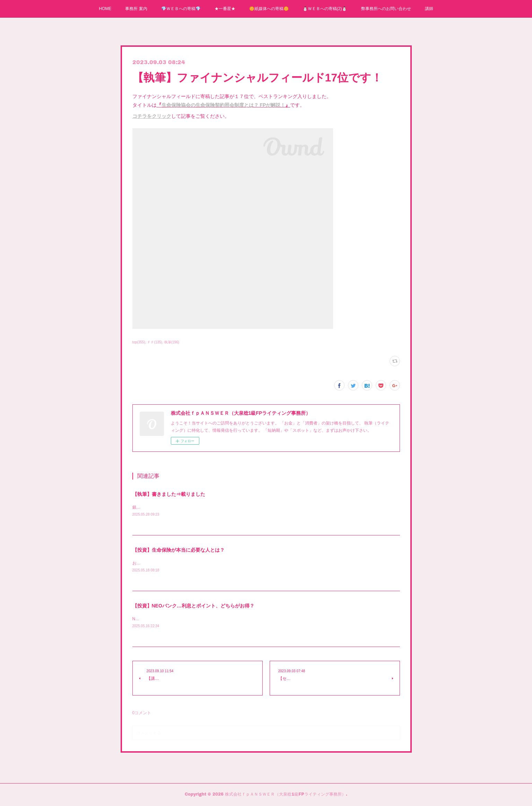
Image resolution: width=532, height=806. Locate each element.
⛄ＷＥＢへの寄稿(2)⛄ (325, 9)
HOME (105, 9)
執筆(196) (172, 342)
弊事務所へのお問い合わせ (386, 9)
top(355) (139, 342)
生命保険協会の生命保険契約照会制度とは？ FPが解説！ (224, 105)
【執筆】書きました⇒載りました (169, 494)
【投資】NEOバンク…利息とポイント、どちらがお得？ (193, 607)
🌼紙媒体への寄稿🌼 (269, 9)
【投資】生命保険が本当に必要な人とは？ (178, 550)
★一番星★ (225, 9)
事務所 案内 (136, 9)
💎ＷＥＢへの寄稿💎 (181, 9)
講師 (429, 9)
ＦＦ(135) (155, 342)
